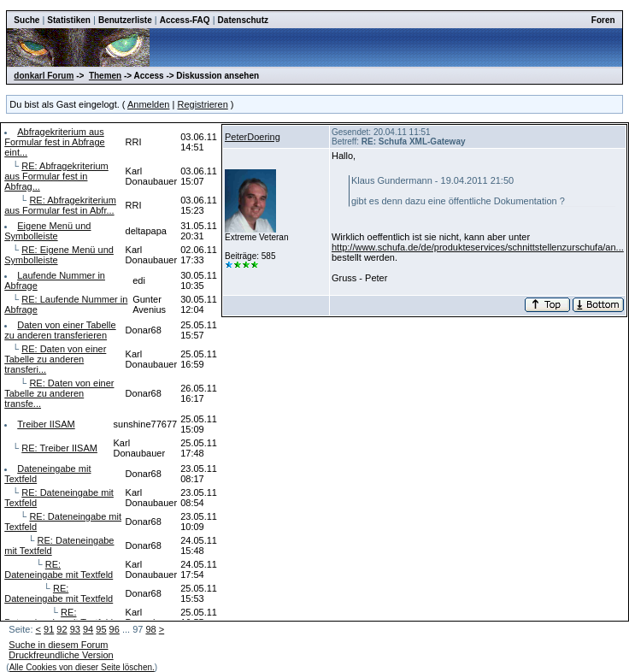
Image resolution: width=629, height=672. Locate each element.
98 (150, 629)
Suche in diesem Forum (58, 645)
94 (88, 629)
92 (62, 629)
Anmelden (149, 104)
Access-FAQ (185, 20)
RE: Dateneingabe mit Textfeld (59, 569)
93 (75, 629)
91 (49, 629)
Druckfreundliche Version (61, 655)
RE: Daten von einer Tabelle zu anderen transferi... (55, 359)
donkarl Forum (44, 76)
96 (115, 629)
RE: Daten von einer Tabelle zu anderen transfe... (59, 393)
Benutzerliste (125, 20)
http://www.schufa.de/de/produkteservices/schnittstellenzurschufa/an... (478, 247)
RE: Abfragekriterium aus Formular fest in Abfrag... (56, 176)
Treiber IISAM (46, 424)
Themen (105, 76)
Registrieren (202, 104)
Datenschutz (243, 20)
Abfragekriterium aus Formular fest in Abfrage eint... (54, 142)
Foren (603, 20)
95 (101, 629)
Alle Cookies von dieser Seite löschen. (82, 667)
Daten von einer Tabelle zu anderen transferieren (60, 330)
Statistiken (69, 20)
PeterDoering (253, 137)
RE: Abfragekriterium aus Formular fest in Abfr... (60, 205)
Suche (26, 20)
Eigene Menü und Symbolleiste (47, 231)
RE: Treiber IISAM (59, 448)
